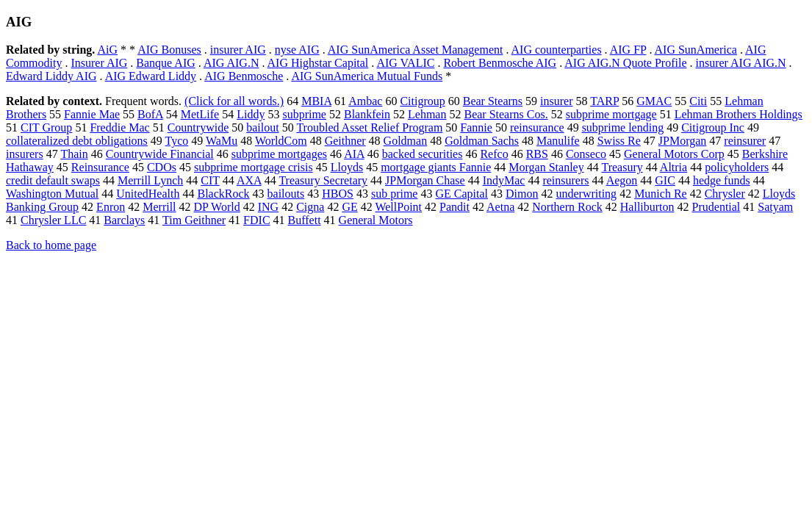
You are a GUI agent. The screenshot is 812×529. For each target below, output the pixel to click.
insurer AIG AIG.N (740, 63)
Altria (673, 167)
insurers (25, 154)
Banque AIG (165, 63)
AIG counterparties (557, 50)
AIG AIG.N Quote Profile (625, 63)
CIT (210, 180)
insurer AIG (238, 50)
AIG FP (628, 50)
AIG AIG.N (231, 63)
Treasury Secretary (323, 180)
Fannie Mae (92, 114)
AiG (107, 50)
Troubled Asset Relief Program (369, 127)
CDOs (162, 167)
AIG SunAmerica (696, 50)
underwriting (586, 194)
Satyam (775, 207)
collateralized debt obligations (77, 141)
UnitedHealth (148, 194)
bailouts (286, 194)
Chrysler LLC (53, 220)
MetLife (200, 114)
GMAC (654, 101)
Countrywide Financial (160, 154)
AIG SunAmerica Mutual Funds (367, 76)
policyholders (737, 167)
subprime (304, 114)
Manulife (558, 141)
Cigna (310, 207)
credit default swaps (53, 180)
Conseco (586, 154)
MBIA (316, 101)
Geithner (345, 141)
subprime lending (623, 127)
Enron (111, 207)
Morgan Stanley (546, 167)
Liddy (251, 114)
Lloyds (347, 167)
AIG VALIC (405, 63)
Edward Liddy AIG (51, 76)
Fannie (476, 127)
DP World (217, 207)
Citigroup (422, 101)
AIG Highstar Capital (318, 63)
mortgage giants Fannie (436, 167)
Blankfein (367, 114)
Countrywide (198, 127)
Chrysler (725, 194)
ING (268, 207)
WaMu (222, 141)
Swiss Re (619, 141)
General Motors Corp (674, 154)
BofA (150, 114)
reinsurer (745, 141)
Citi (698, 101)
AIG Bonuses (169, 50)
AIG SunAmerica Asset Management (416, 50)
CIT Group (46, 127)
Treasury (622, 167)
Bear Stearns (493, 101)
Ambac (365, 101)
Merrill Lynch (150, 180)
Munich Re (661, 194)
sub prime (395, 194)
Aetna (500, 207)
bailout (262, 127)
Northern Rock (567, 207)
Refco (494, 154)
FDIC (256, 220)
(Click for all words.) (234, 101)
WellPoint (398, 207)
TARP (604, 101)
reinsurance (537, 127)
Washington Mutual (52, 194)
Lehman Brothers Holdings (739, 114)
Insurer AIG (99, 63)
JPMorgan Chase (425, 180)
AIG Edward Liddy (151, 76)
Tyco (177, 141)
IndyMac (504, 180)
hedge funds (722, 180)
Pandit (454, 207)
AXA (249, 180)
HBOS (338, 194)
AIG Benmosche (244, 76)
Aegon (622, 180)
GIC (665, 180)
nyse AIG (297, 50)
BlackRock (223, 194)
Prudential (716, 207)
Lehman (427, 114)
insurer (556, 101)
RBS (537, 154)
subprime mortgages (279, 154)
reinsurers (565, 180)
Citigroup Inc (713, 127)
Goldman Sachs (482, 141)
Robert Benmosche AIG (500, 63)
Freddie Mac (119, 127)
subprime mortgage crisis (254, 167)
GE (349, 207)
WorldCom (281, 141)
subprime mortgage (611, 114)
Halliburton (647, 207)
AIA (354, 154)
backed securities (423, 154)
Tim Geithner (194, 220)
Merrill (159, 207)
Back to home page (51, 245)
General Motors (376, 220)
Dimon (522, 194)
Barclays (124, 220)
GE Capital (461, 194)
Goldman (406, 141)
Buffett (305, 220)
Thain (74, 154)
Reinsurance (100, 167)
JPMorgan (683, 141)
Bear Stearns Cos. (506, 114)
